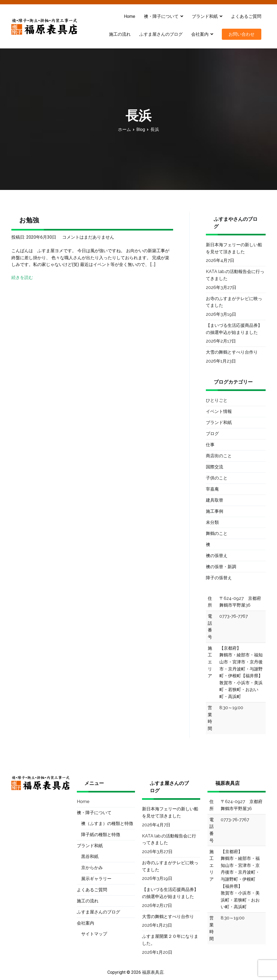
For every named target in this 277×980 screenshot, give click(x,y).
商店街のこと (219, 456)
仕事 (210, 445)
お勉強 (29, 220)
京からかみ (92, 868)
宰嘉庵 (212, 489)
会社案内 (200, 34)
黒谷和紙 (90, 856)
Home (130, 16)
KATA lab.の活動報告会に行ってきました (235, 275)
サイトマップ (94, 934)
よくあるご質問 (246, 16)
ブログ (212, 434)
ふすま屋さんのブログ (161, 34)
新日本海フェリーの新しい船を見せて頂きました (234, 248)
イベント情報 (219, 411)
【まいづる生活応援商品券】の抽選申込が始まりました (234, 329)
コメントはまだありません (88, 237)
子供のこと (217, 478)
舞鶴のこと (217, 533)
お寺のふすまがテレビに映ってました (234, 302)
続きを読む (22, 277)
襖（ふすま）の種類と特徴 (107, 823)
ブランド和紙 (205, 16)
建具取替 (215, 500)
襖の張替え (217, 556)
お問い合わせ (242, 34)
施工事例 (215, 511)
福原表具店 (153, 972)
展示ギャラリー (96, 879)
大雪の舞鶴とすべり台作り (232, 352)
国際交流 (215, 467)
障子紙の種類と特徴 (101, 835)
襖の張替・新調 (221, 567)
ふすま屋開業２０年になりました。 (170, 940)
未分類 (212, 522)
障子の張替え (219, 578)
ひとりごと (217, 400)
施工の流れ (120, 34)
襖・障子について (161, 16)
